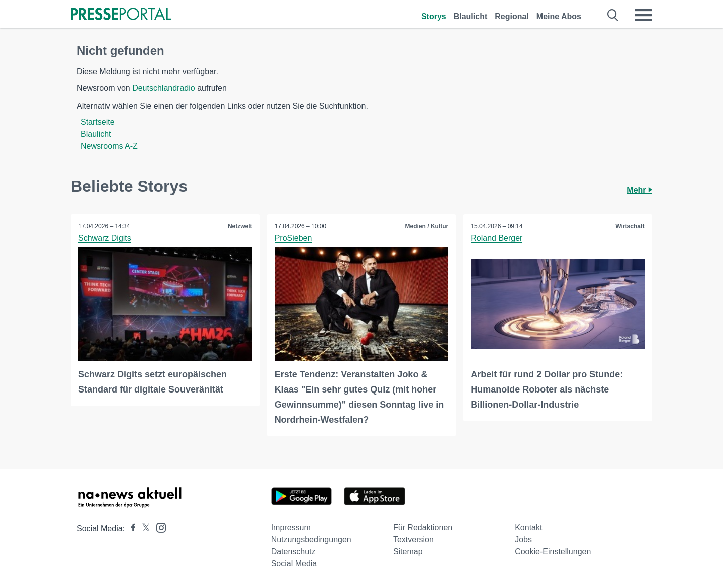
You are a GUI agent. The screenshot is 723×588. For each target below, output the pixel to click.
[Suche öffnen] (613, 15)
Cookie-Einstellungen (553, 552)
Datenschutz (294, 552)
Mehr (640, 190)
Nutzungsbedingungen (311, 540)
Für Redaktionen (423, 528)
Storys (434, 16)
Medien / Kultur (427, 226)
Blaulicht (471, 16)
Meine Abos (559, 16)
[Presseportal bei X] (143, 529)
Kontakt (528, 528)
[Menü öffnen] (643, 15)
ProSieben (294, 238)
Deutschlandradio (164, 88)
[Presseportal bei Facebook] (130, 529)
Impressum (291, 528)
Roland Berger (497, 238)
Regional (512, 16)
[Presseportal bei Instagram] (158, 527)
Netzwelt (240, 226)
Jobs (523, 540)
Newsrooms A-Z (109, 146)
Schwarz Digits (105, 238)
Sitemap (408, 552)
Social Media (294, 564)
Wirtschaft (630, 226)
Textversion (413, 540)
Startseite (98, 122)
